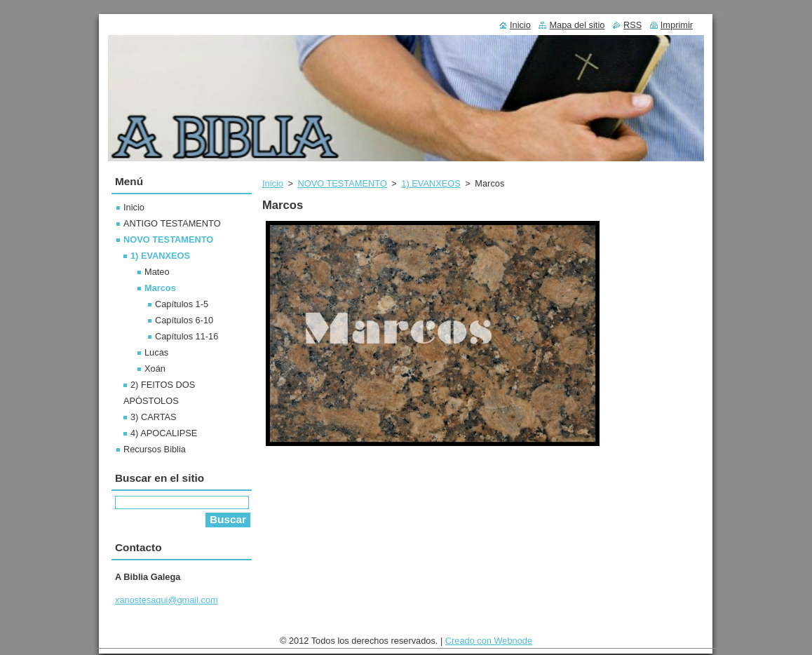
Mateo (157, 272)
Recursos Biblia (155, 449)
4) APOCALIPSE (164, 433)
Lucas (156, 352)
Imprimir (677, 25)
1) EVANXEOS (431, 183)
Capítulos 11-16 (187, 336)
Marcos (160, 288)
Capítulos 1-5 (182, 304)
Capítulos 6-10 (184, 320)
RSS (632, 25)
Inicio (273, 183)
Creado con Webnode (489, 644)
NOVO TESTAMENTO (342, 183)
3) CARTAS (154, 417)
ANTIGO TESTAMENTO (172, 223)
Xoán (155, 369)
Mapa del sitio (577, 25)
